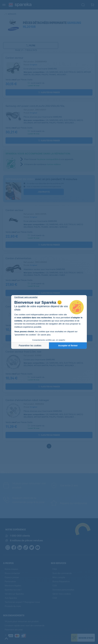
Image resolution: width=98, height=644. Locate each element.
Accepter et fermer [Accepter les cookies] (68, 346)
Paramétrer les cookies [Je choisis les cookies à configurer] (30, 346)
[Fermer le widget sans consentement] (26, 297)
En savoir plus (44, 335)
